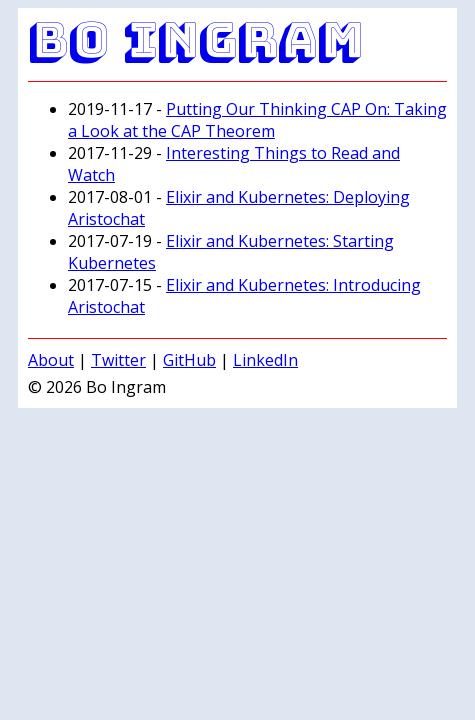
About (51, 360)
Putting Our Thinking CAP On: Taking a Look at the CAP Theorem (257, 120)
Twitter (118, 360)
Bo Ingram (195, 39)
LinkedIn (265, 360)
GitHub (189, 360)
